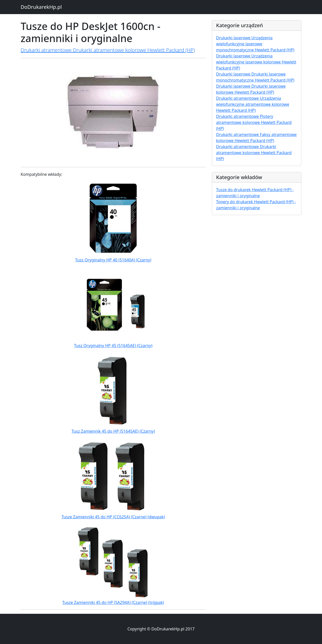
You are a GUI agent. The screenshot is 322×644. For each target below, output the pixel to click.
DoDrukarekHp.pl (41, 7)
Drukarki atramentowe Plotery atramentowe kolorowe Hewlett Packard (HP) (254, 122)
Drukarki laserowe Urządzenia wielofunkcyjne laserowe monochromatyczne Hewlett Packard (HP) (255, 44)
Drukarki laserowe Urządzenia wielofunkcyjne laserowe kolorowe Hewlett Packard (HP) (256, 62)
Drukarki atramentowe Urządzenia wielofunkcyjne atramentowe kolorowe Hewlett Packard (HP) (253, 104)
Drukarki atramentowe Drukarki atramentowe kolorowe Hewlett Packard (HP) (108, 50)
